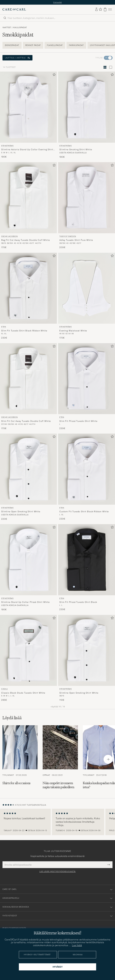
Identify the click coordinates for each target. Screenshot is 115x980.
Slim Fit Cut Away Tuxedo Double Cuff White (26, 421)
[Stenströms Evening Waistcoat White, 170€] (87, 296)
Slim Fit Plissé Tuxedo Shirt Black (78, 602)
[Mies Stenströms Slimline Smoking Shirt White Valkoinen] (87, 107)
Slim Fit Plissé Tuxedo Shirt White (78, 421)
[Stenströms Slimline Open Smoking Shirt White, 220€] (28, 477)
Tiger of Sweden (68, 236)
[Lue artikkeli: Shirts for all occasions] (20, 759)
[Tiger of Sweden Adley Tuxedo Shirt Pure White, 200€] (87, 206)
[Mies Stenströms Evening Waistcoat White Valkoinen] (87, 288)
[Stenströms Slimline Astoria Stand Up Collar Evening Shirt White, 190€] (28, 115)
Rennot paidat (33, 45)
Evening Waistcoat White (73, 331)
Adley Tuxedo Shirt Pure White (76, 240)
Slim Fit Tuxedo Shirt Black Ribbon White (24, 331)
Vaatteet (7, 28)
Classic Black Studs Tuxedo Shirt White (23, 693)
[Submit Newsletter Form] (109, 865)
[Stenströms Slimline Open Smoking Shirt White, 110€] (87, 658)
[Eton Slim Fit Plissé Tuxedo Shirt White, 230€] (87, 387)
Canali (5, 689)
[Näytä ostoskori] (105, 10)
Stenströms (7, 146)
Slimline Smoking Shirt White (76, 149)
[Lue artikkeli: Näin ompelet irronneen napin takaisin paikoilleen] (60, 759)
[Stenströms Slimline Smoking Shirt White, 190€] (87, 115)
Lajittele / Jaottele (17, 58)
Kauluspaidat (20, 28)
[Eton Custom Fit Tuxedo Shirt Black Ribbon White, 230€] (87, 477)
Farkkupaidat (76, 45)
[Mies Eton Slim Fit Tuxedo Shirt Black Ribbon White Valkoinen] (28, 288)
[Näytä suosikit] (100, 10)
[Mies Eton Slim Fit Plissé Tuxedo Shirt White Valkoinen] (87, 379)
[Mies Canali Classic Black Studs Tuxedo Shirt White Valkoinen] (28, 650)
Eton (4, 327)
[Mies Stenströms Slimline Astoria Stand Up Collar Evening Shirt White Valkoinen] (28, 107)
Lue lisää (77, 945)
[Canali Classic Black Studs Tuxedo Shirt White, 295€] (28, 658)
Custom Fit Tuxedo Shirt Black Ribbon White (84, 511)
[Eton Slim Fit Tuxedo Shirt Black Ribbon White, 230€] (28, 296)
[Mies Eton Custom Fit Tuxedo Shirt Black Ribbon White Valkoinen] (87, 469)
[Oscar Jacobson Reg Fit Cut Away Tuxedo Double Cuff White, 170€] (28, 206)
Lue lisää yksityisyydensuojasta (57, 871)
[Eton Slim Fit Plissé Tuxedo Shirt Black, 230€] (87, 568)
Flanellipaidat (55, 45)
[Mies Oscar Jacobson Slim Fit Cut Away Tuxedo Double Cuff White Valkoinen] (28, 379)
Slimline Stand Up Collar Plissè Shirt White (25, 602)
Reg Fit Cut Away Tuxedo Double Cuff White (25, 240)
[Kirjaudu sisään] (96, 9)
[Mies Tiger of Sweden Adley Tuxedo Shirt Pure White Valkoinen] (87, 198)
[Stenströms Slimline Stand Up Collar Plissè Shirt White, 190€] (28, 568)
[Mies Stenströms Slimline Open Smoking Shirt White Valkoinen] (28, 469)
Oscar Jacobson (9, 236)
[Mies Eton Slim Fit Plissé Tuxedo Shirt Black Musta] (87, 560)
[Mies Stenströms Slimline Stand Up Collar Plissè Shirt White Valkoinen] (28, 560)
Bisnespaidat (12, 45)
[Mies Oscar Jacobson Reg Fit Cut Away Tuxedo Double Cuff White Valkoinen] (28, 198)
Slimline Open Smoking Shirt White (21, 511)
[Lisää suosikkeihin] (53, 75)
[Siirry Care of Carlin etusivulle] (14, 9)
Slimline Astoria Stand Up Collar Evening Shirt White (27, 150)
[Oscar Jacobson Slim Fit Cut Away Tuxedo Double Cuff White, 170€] (28, 387)
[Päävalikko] (110, 10)
